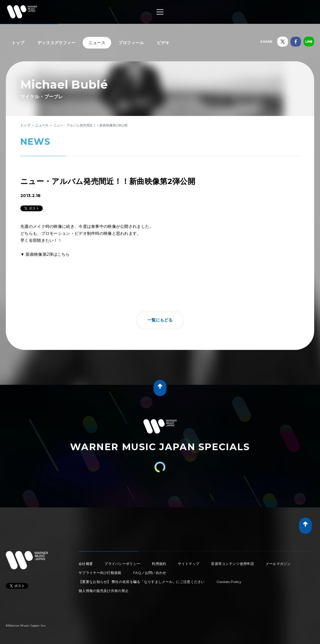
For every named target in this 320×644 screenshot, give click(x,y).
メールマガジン (278, 564)
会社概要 (86, 564)
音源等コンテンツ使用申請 (232, 564)
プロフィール (131, 43)
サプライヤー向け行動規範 (100, 573)
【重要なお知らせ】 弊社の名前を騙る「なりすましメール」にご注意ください (142, 582)
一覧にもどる (160, 320)
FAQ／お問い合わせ (150, 573)
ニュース (97, 43)
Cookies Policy (229, 582)
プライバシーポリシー (122, 564)
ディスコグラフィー (57, 43)
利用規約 (159, 564)
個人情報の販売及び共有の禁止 (104, 591)
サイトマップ (189, 564)
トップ (18, 43)
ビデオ (163, 43)
